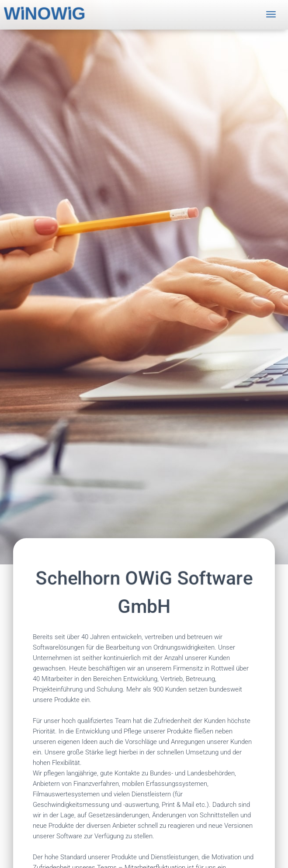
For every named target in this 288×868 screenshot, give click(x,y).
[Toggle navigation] (271, 12)
